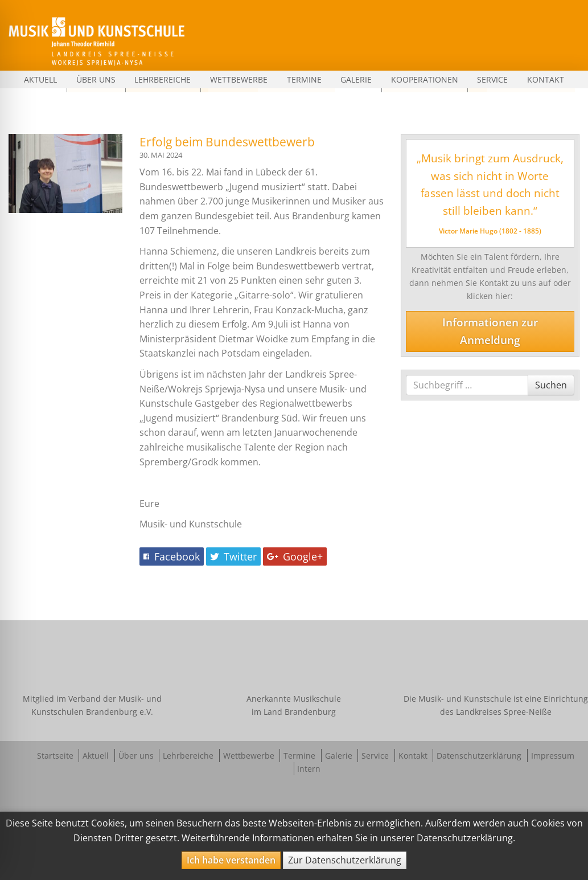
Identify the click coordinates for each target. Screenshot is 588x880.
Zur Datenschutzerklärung (345, 860)
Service (492, 79)
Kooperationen (425, 79)
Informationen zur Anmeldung (490, 331)
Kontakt (546, 79)
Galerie (356, 79)
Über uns (96, 79)
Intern (309, 769)
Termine (304, 79)
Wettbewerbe (239, 79)
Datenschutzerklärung (479, 756)
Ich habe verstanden (231, 860)
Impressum (553, 756)
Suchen (551, 385)
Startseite (55, 756)
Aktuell (40, 79)
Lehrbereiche (163, 79)
